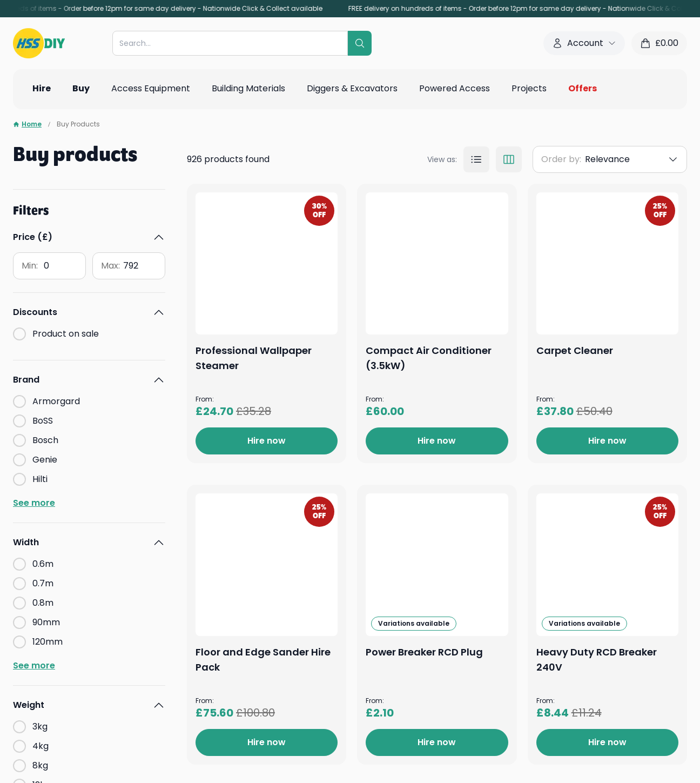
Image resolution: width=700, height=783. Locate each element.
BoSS (43, 421)
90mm (46, 622)
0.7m (43, 583)
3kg (40, 727)
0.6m (43, 564)
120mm (48, 642)
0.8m (43, 603)
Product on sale (66, 334)
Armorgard (56, 401)
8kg (40, 765)
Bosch (45, 440)
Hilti (40, 479)
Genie (45, 460)
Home (27, 124)
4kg (41, 746)
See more (34, 503)
